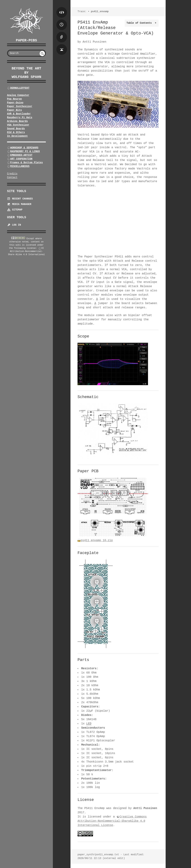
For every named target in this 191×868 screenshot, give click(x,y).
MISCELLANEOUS (20, 166)
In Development (17, 136)
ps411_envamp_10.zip (97, 540)
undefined (42, 54)
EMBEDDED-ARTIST (21, 155)
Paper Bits (14, 110)
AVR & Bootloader (19, 114)
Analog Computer (18, 95)
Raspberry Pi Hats (20, 117)
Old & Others (16, 132)
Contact (12, 177)
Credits (12, 174)
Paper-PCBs (26, 40)
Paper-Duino (15, 103)
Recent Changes (20, 199)
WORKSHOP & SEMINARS (24, 148)
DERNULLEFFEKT (20, 88)
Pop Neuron (14, 99)
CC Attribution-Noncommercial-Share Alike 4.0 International (27, 251)
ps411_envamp (100, 11)
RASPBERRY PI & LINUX (25, 151)
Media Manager (19, 204)
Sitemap (15, 210)
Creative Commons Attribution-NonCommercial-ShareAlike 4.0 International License (112, 821)
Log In (14, 225)
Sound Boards (16, 129)
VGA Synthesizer (18, 125)
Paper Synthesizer (20, 106)
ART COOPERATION (21, 159)
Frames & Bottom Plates (27, 163)
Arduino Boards (17, 121)
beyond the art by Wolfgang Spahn (26, 73)
